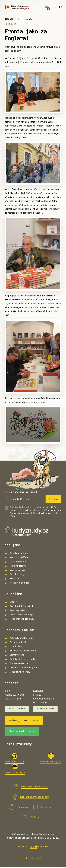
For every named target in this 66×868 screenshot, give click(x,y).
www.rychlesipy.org (51, 763)
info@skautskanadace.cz (35, 788)
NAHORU (33, 859)
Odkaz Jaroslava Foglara (23, 615)
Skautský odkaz (18, 611)
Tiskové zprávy (18, 566)
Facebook (23, 808)
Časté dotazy (17, 574)
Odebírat (53, 499)
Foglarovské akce (19, 663)
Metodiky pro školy (20, 672)
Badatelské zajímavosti (22, 659)
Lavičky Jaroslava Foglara (23, 668)
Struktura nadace (19, 553)
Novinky (28, 19)
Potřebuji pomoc (25, 721)
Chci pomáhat (23, 732)
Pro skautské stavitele (22, 606)
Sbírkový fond (17, 655)
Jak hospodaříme (19, 558)
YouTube (35, 818)
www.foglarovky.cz (15, 773)
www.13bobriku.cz (14, 762)
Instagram (47, 808)
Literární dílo (16, 647)
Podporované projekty (22, 619)
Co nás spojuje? (18, 642)
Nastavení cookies (19, 583)
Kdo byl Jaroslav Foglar (22, 638)
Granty (13, 602)
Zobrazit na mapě (17, 709)
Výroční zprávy (17, 570)
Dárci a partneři (18, 562)
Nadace (9, 19)
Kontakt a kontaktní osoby (34, 798)
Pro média (15, 579)
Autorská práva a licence (23, 651)
